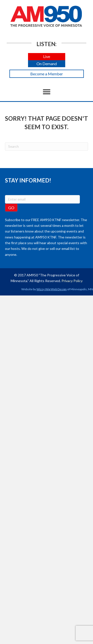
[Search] (46, 146)
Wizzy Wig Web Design (52, 289)
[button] (47, 57)
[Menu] (47, 92)
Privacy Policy (72, 281)
